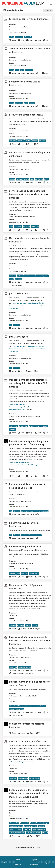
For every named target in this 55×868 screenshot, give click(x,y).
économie (26, 179)
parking (12, 37)
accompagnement (23, 778)
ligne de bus (16, 368)
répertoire (28, 625)
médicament (25, 573)
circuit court (42, 141)
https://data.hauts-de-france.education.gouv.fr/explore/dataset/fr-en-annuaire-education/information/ (28, 407)
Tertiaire (25, 829)
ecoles (11, 426)
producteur (20, 141)
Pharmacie (12, 573)
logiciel (41, 179)
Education (32, 426)
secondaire (45, 426)
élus (11, 511)
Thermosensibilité (14, 823)
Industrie (19, 829)
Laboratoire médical (27, 706)
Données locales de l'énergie (33, 833)
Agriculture (12, 829)
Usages (46, 823)
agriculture (28, 141)
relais (26, 37)
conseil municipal (37, 535)
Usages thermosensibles (39, 829)
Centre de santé (20, 709)
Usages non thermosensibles (17, 833)
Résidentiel (41, 826)
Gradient (32, 823)
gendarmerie (26, 227)
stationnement (19, 37)
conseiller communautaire (28, 511)
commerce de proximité (42, 276)
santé (18, 573)
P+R (30, 37)
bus (11, 325)
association (13, 625)
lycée (26, 426)
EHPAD (18, 706)
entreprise (12, 179)
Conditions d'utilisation (17, 862)
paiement (32, 103)
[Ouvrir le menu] (51, 4)
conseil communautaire (42, 511)
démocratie (16, 511)
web (36, 179)
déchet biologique (34, 573)
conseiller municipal (26, 535)
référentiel (35, 625)
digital (32, 179)
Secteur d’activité (29, 826)
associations (21, 625)
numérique (19, 179)
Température (39, 823)
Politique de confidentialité (33, 862)
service (46, 179)
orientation (12, 429)
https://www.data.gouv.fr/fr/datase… (22, 762)
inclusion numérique (35, 778)
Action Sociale (13, 778)
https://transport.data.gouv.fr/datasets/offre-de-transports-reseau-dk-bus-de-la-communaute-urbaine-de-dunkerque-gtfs (28, 306)
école (16, 426)
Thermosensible (24, 823)
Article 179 (45, 833)
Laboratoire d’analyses (39, 706)
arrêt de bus (16, 325)
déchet (12, 667)
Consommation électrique (16, 826)
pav (16, 667)
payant (22, 70)
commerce (35, 141)
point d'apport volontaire (25, 667)
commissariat (18, 227)
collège (21, 426)
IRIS (30, 829)
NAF (36, 826)
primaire (38, 426)
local (26, 276)
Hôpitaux (12, 709)
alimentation (13, 141)
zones (17, 70)
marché (12, 279)
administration (35, 227)
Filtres (48, 10)
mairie (11, 227)
